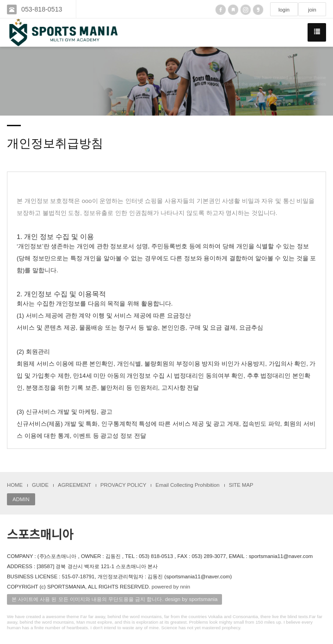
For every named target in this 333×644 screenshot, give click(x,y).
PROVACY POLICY (123, 485)
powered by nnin (171, 587)
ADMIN (21, 499)
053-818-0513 (42, 9)
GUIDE (40, 485)
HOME (15, 485)
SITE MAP (241, 485)
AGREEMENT (74, 485)
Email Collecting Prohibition (187, 485)
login (284, 10)
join (312, 10)
